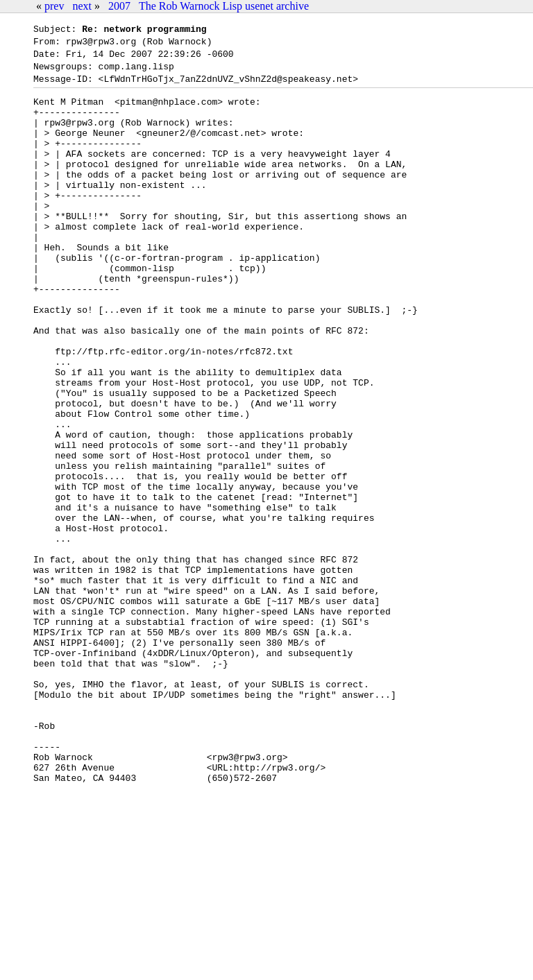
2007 (119, 6)
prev (54, 6)
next (82, 6)
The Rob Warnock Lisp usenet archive (224, 6)
